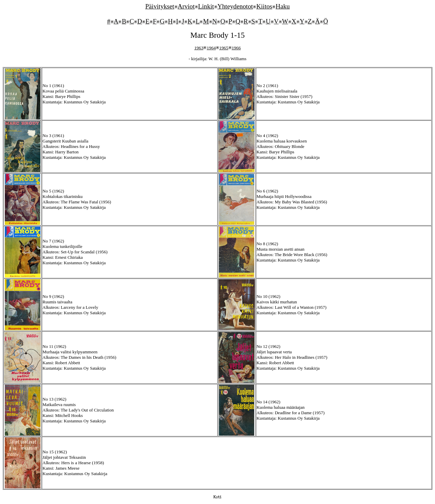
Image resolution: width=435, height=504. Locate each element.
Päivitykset (160, 6)
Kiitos (264, 6)
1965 (224, 48)
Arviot (186, 6)
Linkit (206, 6)
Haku (283, 6)
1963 (199, 48)
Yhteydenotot (235, 6)
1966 (236, 48)
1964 (211, 48)
